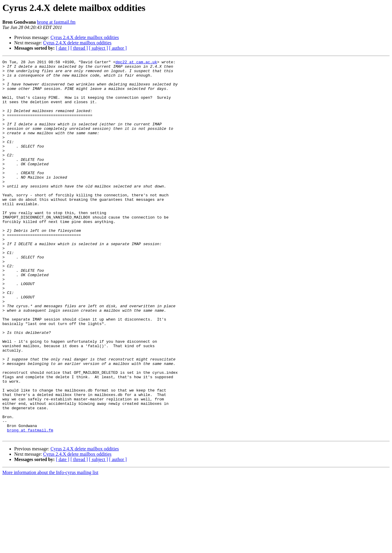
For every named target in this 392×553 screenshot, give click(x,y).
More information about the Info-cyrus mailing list (50, 548)
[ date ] (63, 48)
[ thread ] (79, 48)
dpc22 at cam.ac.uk (136, 63)
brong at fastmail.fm (56, 22)
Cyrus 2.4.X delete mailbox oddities (85, 37)
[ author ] (118, 48)
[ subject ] (99, 48)
